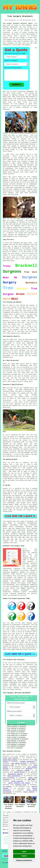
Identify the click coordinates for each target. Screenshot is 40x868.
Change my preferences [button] (24, 860)
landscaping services (15, 774)
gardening (29, 769)
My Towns (6, 863)
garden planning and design (19, 783)
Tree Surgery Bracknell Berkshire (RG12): (18, 23)
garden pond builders (11, 758)
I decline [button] (24, 856)
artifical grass (8, 765)
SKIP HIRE (31, 779)
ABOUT (25, 13)
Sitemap (4, 851)
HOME (16, 13)
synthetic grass (21, 785)
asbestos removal (23, 770)
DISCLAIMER (35, 13)
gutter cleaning (29, 792)
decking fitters (20, 772)
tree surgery (11, 689)
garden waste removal (10, 760)
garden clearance (17, 781)
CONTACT (29, 13)
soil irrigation (9, 778)
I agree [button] (24, 851)
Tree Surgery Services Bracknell (17, 693)
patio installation (14, 776)
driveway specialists (27, 761)
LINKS (20, 13)
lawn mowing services (19, 763)
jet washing (7, 786)
